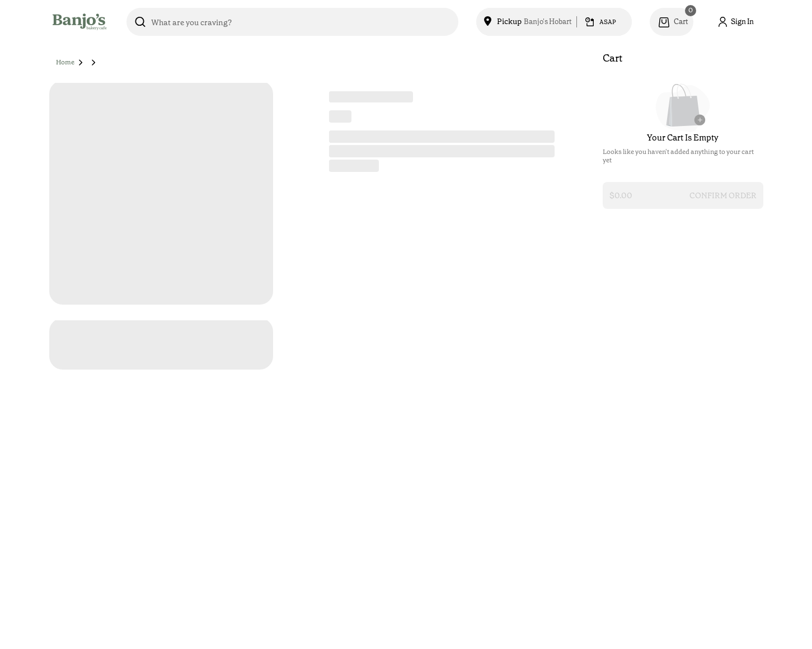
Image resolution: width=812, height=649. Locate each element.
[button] (81, 62)
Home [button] (65, 62)
